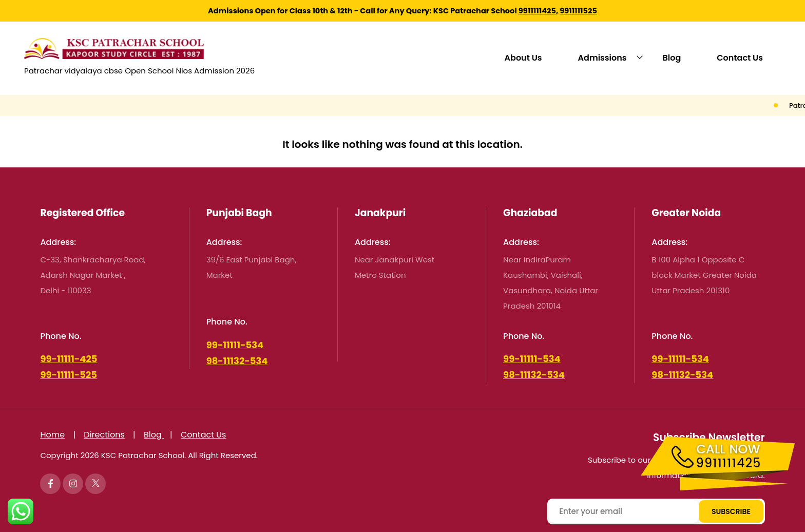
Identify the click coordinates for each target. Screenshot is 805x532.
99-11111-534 (235, 345)
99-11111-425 (69, 359)
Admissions (602, 58)
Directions (104, 435)
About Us (523, 58)
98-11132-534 (237, 361)
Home (52, 435)
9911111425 (537, 11)
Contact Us (740, 58)
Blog (672, 58)
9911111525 (578, 11)
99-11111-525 (69, 375)
